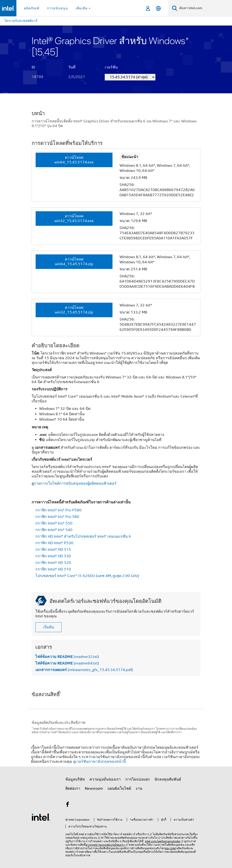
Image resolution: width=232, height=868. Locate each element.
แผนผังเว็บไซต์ (119, 789)
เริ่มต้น (49, 627)
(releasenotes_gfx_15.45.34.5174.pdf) (84, 670)
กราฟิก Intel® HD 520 (53, 563)
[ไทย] (158, 8)
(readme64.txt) (67, 663)
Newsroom (94, 789)
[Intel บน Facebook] (67, 805)
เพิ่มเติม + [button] (83, 8)
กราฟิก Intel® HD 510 (53, 569)
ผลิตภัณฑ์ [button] (32, 8)
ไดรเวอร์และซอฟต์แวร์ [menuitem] (21, 21)
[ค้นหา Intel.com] (205, 8)
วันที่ (72, 67)
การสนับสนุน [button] (57, 8)
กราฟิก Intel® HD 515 (53, 550)
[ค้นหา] (175, 8)
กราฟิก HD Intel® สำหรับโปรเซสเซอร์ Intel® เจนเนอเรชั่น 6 (83, 536)
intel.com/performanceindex (163, 841)
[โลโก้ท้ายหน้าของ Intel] (41, 817)
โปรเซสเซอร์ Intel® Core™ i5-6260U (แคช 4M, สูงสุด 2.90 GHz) (87, 576)
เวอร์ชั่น (111, 67)
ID (33, 67)
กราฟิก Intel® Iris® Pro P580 (58, 510)
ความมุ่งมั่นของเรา (105, 779)
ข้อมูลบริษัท (75, 779)
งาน (139, 789)
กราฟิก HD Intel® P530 (54, 543)
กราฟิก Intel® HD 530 (53, 556)
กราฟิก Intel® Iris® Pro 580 (57, 517)
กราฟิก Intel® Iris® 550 (54, 523)
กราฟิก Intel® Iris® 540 (54, 530)
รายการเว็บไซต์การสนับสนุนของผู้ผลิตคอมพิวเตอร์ (75, 483)
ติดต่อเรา (73, 789)
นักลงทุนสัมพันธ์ (168, 779)
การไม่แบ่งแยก (138, 779)
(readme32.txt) (67, 657)
